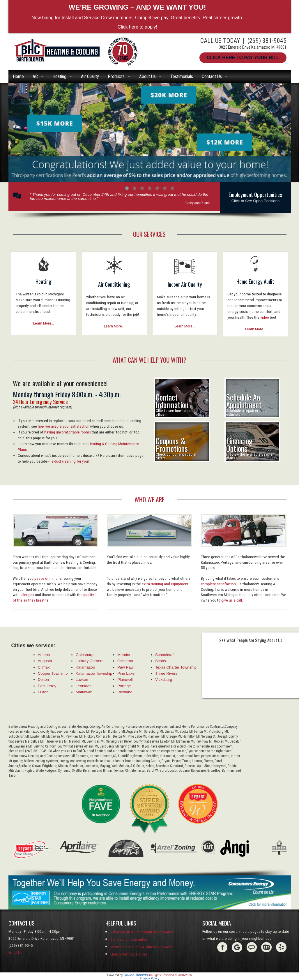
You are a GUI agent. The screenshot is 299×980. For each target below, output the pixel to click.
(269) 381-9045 (267, 41)
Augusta (45, 661)
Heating (59, 76)
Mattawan (84, 692)
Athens (44, 655)
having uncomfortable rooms (68, 432)
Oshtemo (125, 661)
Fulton (43, 692)
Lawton (82, 680)
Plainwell (125, 680)
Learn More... (44, 323)
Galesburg (85, 655)
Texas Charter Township (176, 667)
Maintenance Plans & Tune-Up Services (141, 947)
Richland (125, 692)
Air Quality (90, 76)
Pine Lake (126, 673)
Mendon (124, 655)
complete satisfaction (218, 584)
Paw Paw (125, 667)
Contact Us (212, 76)
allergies (27, 595)
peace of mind (46, 578)
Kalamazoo (85, 667)
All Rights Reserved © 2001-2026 (170, 975)
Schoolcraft (165, 655)
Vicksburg (164, 680)
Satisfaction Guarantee (129, 939)
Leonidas (84, 686)
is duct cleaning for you (69, 461)
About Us (147, 76)
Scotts (161, 661)
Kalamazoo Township (94, 673)
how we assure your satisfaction (64, 426)
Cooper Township (53, 673)
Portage (124, 686)
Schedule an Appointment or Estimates (142, 932)
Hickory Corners (90, 661)
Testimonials (182, 76)
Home (18, 76)
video (265, 317)
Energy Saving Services (129, 954)
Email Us (15, 952)
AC (35, 76)
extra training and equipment (165, 584)
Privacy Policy (150, 978)
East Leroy (47, 686)
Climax (44, 667)
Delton (44, 680)
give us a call (232, 600)
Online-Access (136, 975)
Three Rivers (166, 673)
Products (116, 76)
